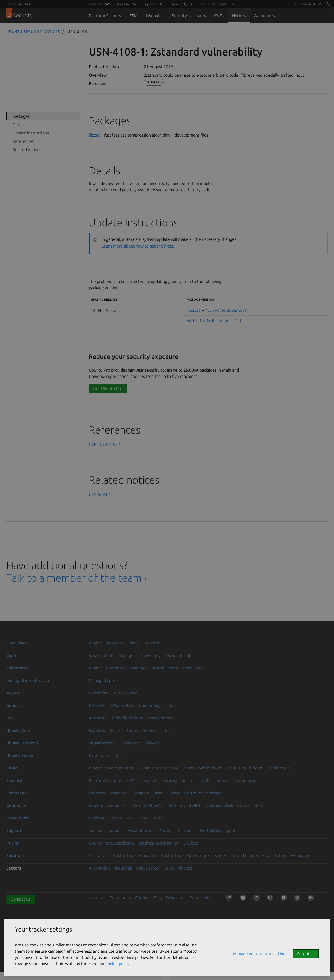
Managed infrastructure (29, 680)
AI (91, 855)
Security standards (189, 16)
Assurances (264, 16)
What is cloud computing (112, 768)
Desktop (96, 818)
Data (101, 855)
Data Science (126, 693)
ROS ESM (97, 705)
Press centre (201, 898)
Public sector (148, 868)
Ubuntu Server (20, 755)
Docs (170, 655)
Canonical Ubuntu (20, 4)
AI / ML (13, 693)
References (23, 141)
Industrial (123, 868)
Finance (185, 868)
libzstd (95, 135)
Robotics (15, 705)
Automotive (100, 868)
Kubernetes (17, 668)
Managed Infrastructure (161, 855)
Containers (17, 805)
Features (97, 730)
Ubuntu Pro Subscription (111, 843)
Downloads (17, 818)
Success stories (124, 730)
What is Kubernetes (107, 668)
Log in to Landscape (203, 793)
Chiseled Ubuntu (147, 805)
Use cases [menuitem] (123, 4)
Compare (141, 793)
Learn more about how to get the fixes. (138, 246)
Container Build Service (227, 805)
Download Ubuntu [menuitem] (215, 4)
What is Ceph (101, 655)
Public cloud (279, 768)
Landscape (16, 793)
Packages (21, 116)
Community (150, 705)
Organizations (102, 743)
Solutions (15, 855)
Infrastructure (122, 855)
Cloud (12, 768)
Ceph (11, 655)
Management (161, 718)
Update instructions (31, 133)
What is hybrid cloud (202, 768)
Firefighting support (218, 830)
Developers (130, 743)
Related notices (27, 150)
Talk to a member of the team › (77, 578)
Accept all (306, 954)
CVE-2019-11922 (104, 444)
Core (144, 818)
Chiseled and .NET (184, 805)
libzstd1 (193, 310)
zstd (190, 320)
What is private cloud (159, 768)
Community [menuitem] (178, 4)
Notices (239, 16)
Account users (141, 830)
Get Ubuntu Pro (108, 389)
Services (151, 730)
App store (98, 718)
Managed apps (102, 680)
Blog (158, 898)
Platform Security (105, 16)
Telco (169, 868)
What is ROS (122, 705)
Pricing (165, 830)
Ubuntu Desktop (22, 743)
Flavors (152, 743)
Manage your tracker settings (260, 954)
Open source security (207, 855)
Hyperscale (99, 755)
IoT (9, 718)
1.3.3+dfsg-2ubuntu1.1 (227, 310)
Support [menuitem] (150, 4)
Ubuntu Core (18, 730)
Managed (127, 655)
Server (115, 818)
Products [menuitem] (96, 4)
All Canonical (305, 4)
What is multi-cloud (244, 768)
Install (134, 643)
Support (152, 643)
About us (97, 898)
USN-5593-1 (100, 494)
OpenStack (17, 643)
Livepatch (155, 16)
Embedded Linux (127, 718)
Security (14, 780)
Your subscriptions (106, 830)
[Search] (328, 4)
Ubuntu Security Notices (33, 31)
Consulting (151, 655)
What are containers (107, 805)
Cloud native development (288, 855)
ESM (133, 16)
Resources (193, 668)
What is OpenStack (106, 643)
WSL (131, 818)
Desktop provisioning (159, 843)
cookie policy (118, 964)
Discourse (186, 830)
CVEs (219, 16)
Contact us (20, 899)
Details (19, 125)
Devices (191, 843)
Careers (142, 898)
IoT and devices (245, 855)
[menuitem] (307, 4)
